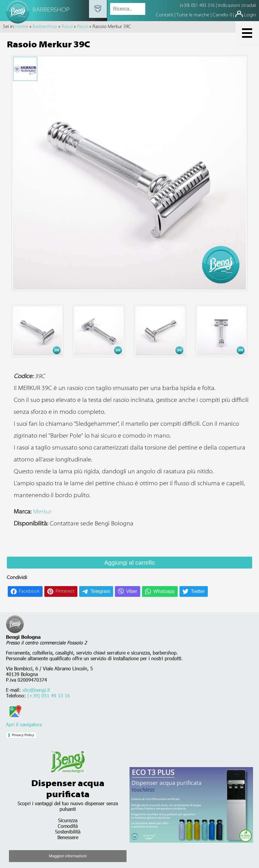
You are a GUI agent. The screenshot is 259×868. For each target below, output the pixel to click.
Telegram (100, 591)
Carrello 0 (222, 15)
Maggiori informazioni (68, 856)
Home (22, 27)
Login (250, 15)
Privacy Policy (23, 735)
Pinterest (65, 591)
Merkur (42, 512)
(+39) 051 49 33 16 (49, 696)
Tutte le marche (193, 15)
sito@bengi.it (36, 690)
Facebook (29, 591)
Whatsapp (164, 591)
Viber (132, 591)
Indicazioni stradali (237, 6)
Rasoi (67, 27)
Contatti (165, 15)
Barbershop (45, 27)
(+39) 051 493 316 (197, 6)
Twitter (198, 591)
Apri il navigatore (24, 722)
